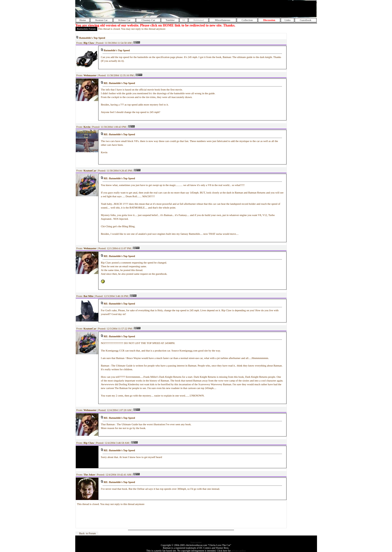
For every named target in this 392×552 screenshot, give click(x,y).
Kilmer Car (124, 20)
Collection (247, 20)
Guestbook (305, 20)
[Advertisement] (258, 9)
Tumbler (170, 20)
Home (83, 20)
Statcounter (196, 542)
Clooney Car (148, 20)
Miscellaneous (223, 20)
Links (287, 20)
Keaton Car (102, 20)
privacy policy (238, 551)
